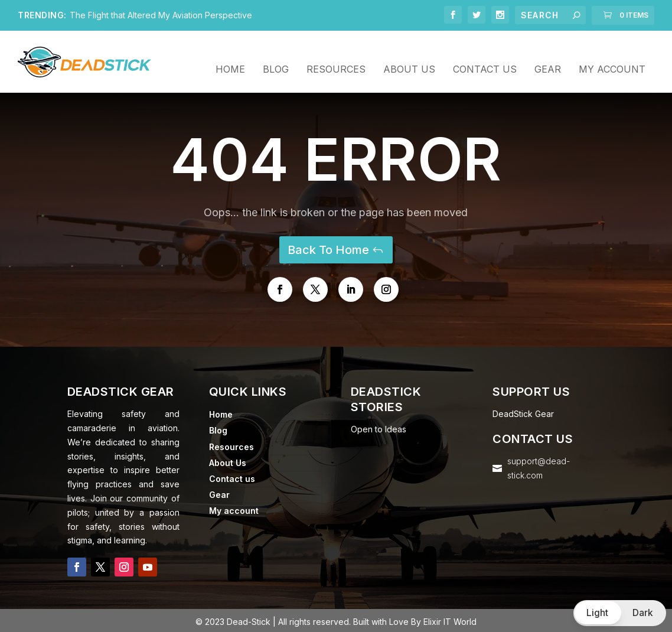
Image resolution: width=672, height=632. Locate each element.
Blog (276, 55)
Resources (336, 55)
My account (612, 55)
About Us (409, 55)
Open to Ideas (379, 427)
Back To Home (328, 247)
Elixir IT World (450, 619)
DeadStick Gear (523, 411)
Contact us (485, 55)
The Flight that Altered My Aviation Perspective (161, 15)
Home (230, 55)
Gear (548, 55)
